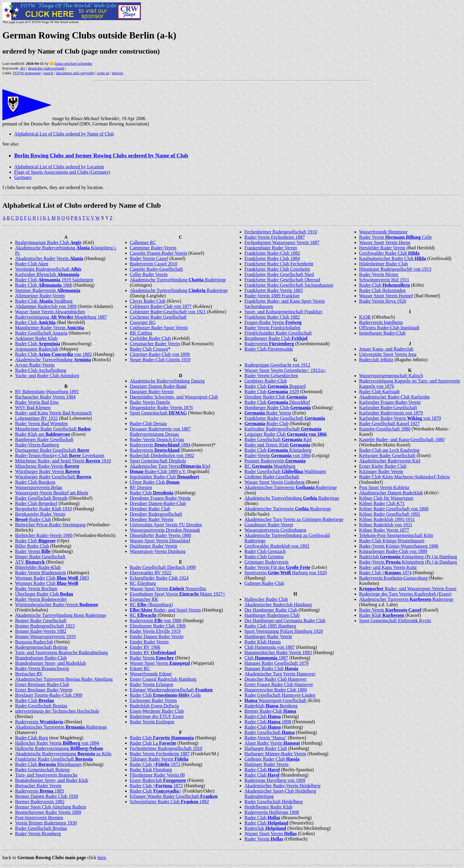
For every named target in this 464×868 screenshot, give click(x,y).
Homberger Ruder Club (278, 408)
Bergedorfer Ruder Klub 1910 (43, 509)
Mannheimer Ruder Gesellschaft (53, 429)
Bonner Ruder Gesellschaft (41, 621)
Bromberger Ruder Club (276, 338)
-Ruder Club (33, 519)
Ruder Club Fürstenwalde (269, 349)
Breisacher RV (29, 674)
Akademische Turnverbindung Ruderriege (178, 280)
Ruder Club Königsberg (278, 450)
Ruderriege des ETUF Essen (157, 716)
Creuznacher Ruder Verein (155, 344)
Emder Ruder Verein (149, 642)
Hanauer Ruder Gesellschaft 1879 (276, 663)
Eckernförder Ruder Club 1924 (159, 578)
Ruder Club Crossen (149, 349)
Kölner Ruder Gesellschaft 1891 (390, 514)
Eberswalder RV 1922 (151, 573)
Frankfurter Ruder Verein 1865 (274, 290)
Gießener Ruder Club (272, 759)
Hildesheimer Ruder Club (384, 264)
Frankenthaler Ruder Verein (271, 248)
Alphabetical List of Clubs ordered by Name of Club (64, 134)
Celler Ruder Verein (149, 274)
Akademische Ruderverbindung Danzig (167, 381)
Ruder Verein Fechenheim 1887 (160, 754)
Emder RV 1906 (145, 647)
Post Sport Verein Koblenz (384, 487)
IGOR (365, 317)
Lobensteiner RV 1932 (36, 418)
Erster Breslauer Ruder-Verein (44, 690)
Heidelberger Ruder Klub (268, 807)
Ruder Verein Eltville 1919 (155, 631)
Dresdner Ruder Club (150, 509)
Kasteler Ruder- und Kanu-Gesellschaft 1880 (402, 439)
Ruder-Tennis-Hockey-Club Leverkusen (60, 455)
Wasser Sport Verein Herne (385, 242)
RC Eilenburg (143, 583)
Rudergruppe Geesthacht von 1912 (277, 365)
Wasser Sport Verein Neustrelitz (168, 589)
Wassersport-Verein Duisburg (158, 551)
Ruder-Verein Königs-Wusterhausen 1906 (399, 546)
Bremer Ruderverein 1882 (40, 802)
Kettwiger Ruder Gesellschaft (387, 455)
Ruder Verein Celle (396, 237)
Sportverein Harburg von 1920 (286, 573)
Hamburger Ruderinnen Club (272, 615)
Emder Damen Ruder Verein (157, 637)
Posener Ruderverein (275, 461)
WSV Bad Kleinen (33, 408)
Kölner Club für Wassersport (386, 498)
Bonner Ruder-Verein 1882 (41, 631)
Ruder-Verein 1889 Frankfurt (272, 296)
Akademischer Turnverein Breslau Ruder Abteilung (64, 679)
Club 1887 (266, 658)
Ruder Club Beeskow (35, 482)
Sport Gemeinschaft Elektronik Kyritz (395, 621)
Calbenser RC (143, 242)
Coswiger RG (143, 322)
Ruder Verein (33, 551)
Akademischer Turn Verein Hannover (280, 674)
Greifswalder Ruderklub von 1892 (277, 546)
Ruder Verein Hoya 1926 (383, 301)
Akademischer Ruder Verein (49, 258)
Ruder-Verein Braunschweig (42, 668)
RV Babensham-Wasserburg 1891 (47, 392)
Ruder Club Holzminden (382, 290)
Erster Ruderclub (158, 780)
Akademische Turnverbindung (53, 360)
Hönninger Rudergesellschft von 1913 (395, 269)
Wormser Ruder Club (47, 583)
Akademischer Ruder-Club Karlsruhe (395, 397)
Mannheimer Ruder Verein (50, 328)
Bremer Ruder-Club (270, 711)
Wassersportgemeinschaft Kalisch (391, 376)
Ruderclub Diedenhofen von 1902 (162, 455)
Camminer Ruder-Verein (153, 248)
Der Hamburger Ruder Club (271, 610)
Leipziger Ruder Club (286, 434)
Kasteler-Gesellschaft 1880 (385, 429)
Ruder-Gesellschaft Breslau (41, 706)
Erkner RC (140, 668)
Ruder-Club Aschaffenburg (41, 370)
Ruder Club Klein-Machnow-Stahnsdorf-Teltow (405, 477)
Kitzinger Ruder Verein (381, 471)
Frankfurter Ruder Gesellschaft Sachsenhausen (289, 285)
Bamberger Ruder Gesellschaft (44, 439)
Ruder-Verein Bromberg (38, 834)
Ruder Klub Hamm (263, 642)
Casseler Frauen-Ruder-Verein (159, 253)
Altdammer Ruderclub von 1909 (46, 306)
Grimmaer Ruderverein (266, 562)
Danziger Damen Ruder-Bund (158, 386)
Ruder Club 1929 (272, 392)
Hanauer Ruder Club (271, 668)
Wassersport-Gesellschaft (275, 700)
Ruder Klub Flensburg (151, 770)
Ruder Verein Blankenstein (41, 573)
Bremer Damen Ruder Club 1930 (46, 796)
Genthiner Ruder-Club (266, 381)
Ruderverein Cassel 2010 (154, 264)
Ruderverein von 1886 (156, 621)
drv (23, 68)
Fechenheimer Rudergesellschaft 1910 (166, 748)
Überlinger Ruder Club (44, 594)
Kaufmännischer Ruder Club (393, 258)
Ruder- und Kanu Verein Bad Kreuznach (53, 413)
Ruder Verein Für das (277, 567)
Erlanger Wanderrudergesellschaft (171, 690)
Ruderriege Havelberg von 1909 (275, 780)
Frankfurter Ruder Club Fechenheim (279, 264)
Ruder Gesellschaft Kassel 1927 (390, 423)
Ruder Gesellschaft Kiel (278, 439)
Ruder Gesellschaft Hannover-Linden (280, 695)
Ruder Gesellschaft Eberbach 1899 (163, 567)
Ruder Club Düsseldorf (277, 402)
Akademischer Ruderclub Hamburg (278, 605)
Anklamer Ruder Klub (36, 338)
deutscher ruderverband (46, 68)
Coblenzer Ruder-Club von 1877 (161, 306)
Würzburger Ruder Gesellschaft (53, 477)
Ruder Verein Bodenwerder (41, 599)
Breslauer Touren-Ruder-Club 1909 (49, 695)
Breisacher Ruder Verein (38, 786)
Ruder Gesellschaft (270, 732)
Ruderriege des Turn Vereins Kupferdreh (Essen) (405, 594)
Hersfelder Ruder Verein (382, 248)
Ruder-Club (34, 700)
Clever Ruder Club (148, 301)
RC (143, 615)
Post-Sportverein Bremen (39, 818)
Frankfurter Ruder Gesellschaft (54, 759)
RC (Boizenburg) (151, 605)
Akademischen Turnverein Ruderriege (291, 487)
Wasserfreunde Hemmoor (384, 232)
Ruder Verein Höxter (379, 274)
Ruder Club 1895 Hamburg (270, 626)
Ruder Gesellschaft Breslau (41, 828)
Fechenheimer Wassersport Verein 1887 (282, 242)
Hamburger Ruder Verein (268, 637)
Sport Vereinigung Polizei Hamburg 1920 (284, 631)
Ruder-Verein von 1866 (277, 455)
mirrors (117, 73)
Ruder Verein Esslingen (152, 722)
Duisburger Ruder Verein (154, 546)
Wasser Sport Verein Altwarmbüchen (50, 312)
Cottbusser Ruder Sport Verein (159, 328)
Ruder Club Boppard (275, 386)
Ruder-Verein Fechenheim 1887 (275, 237)
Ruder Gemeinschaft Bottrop (42, 770)
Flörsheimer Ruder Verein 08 (157, 775)
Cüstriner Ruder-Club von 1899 (160, 354)
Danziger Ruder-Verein (152, 392)
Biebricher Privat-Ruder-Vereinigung (50, 525)
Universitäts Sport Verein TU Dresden (166, 525)
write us (103, 73)
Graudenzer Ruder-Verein (269, 525)
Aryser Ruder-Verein (35, 365)
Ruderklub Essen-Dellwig (154, 706)
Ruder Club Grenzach (265, 551)
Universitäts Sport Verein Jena (388, 354)
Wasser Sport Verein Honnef (386, 296)
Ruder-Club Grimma (264, 557)
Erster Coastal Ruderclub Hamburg (163, 679)
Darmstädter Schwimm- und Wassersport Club (174, 397)
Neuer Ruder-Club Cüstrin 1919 (160, 360)
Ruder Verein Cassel (149, 258)
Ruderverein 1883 (40, 791)
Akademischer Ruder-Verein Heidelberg (282, 786)
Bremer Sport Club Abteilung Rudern (51, 807)
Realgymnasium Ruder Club (48, 242)
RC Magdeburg (270, 466)
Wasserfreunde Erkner (151, 674)
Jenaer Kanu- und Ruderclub (386, 349)
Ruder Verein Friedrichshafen (272, 328)
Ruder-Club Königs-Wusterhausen (392, 541)
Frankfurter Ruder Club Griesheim (277, 269)
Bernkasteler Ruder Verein (40, 514)
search (48, 73)
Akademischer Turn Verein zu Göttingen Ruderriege (294, 519)
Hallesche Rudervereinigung (59, 748)
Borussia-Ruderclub (34, 642)
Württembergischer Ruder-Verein (57, 605)
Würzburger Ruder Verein (47, 471)
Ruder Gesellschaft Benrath (41, 498)
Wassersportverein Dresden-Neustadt (165, 530)
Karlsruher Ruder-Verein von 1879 (400, 418)
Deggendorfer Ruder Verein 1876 (161, 408)
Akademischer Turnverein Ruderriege (61, 727)
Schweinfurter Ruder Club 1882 (170, 802)
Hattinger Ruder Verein (266, 764)
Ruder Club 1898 (268, 722)
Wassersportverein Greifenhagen (275, 530)
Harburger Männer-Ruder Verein (275, 754)
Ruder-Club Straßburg (44, 301)
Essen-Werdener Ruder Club (157, 711)
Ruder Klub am (43, 434)
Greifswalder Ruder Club (389, 253)
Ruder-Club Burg (32, 738)
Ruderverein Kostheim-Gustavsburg (393, 578)
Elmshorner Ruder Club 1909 (158, 626)
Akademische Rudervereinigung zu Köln (63, 754)
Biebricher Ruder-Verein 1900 (44, 535)
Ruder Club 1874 (386, 573)
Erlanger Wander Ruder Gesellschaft (174, 796)
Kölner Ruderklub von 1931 (386, 525)
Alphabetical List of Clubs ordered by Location (59, 167)
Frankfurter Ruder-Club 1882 (272, 253)
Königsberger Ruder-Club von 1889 (393, 551)
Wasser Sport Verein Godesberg (274, 482)
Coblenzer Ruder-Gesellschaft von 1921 (168, 312)
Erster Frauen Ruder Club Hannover (279, 684)
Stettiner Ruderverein (48, 290)
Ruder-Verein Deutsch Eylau (157, 439)
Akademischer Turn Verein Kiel (170, 466)
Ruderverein (39, 722)
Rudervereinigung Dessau (154, 434)
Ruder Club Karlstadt (380, 392)
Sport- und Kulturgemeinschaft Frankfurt (283, 312)
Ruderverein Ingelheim (381, 322)
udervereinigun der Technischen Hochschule (57, 711)
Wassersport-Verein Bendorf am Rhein (52, 493)
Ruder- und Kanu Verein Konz (388, 567)
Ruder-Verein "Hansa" (266, 738)
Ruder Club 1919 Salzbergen (54, 280)
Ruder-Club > (156, 791)
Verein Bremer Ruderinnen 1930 (46, 823)
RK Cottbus (141, 333)
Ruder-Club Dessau (148, 423)
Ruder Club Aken (32, 264)
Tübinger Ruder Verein (159, 759)
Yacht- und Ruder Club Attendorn (47, 376)
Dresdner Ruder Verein (152, 519)
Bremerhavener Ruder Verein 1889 (48, 812)
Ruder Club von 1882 (54, 354)
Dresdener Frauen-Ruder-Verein (160, 498)
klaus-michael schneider (74, 63)
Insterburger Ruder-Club (382, 333)
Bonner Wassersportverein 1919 (45, 637)
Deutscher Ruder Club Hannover (275, 679)
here (102, 857)
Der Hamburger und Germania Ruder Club (285, 621)
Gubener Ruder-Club (264, 583)
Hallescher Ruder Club (266, 599)
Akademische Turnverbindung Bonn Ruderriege (61, 615)
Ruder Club (35, 322)
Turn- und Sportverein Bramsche (46, 775)
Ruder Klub (382, 615)
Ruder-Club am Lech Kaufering (389, 450)
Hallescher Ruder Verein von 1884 (57, 743)
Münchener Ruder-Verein (47, 466)
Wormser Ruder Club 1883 (52, 578)
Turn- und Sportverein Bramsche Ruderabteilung (61, 652)
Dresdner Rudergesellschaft (156, 514)
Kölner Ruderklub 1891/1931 (387, 519)
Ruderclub (265, 828)
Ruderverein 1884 (160, 445)
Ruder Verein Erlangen (152, 684)
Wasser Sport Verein (160, 663)
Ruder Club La (153, 743)
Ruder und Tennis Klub (277, 445)
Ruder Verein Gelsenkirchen (271, 376)
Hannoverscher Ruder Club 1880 (276, 690)
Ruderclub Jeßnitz (376, 360)
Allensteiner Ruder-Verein (40, 296)
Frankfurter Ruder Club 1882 (272, 317)
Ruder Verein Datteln (150, 402)
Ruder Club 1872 (155, 764)
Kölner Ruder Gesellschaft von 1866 (394, 509)
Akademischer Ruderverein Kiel (390, 461)
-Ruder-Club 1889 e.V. (158, 471)
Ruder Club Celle (165, 695)
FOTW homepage (27, 73)
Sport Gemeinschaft (158, 413)
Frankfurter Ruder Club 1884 (272, 258)
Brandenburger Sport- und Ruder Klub (52, 780)
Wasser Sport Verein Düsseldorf (160, 541)
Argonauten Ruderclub (37, 349)
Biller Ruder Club (32, 546)
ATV (30, 562)
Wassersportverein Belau (39, 487)
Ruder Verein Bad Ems (37, 402)
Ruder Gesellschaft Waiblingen (285, 471)
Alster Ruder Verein (272, 743)
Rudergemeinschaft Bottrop (41, 647)
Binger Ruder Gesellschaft (40, 557)
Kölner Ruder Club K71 (382, 503)
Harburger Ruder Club (266, 748)
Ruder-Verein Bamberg (37, 445)
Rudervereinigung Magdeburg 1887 (61, 317)
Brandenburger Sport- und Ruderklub (50, 663)
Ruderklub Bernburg (271, 706)
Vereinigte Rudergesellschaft (48, 269)
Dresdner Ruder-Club (276, 397)
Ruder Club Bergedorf (36, 503)
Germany (23, 177)
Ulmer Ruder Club (155, 482)
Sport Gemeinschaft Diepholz (158, 461)
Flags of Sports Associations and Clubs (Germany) (62, 172)
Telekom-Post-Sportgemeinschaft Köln (396, 535)
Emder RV (153, 652)
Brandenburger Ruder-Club (41, 658)
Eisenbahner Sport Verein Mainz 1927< (178, 594)
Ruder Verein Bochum (36, 589)
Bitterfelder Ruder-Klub (38, 567)
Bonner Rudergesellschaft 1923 (45, 626)
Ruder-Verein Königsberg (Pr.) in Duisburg (408, 562)
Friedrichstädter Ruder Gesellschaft (278, 333)
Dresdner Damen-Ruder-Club (158, 503)
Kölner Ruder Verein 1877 (384, 530)
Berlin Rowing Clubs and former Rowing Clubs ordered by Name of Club (101, 155)
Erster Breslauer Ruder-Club (42, 684)
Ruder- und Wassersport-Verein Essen (408, 589)
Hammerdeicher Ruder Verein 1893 (278, 652)
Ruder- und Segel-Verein (165, 610)
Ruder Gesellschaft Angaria (41, 333)
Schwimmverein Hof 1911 (384, 280)
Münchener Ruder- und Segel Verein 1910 (63, 461)
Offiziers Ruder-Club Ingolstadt (389, 328)
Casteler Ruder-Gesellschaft (157, 269)
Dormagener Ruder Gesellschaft (52, 450)
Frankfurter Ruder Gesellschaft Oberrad (282, 280)
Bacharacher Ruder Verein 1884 (45, 397)
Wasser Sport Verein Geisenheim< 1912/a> (285, 370)
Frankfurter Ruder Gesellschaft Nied (279, 274)
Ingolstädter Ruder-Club (165, 477)
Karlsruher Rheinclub (47, 274)
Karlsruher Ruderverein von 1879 (391, 413)
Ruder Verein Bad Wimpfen (41, 423)
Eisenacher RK (144, 599)
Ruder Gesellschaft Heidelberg (274, 802)
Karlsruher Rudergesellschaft (283, 429)
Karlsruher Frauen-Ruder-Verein (390, 402)
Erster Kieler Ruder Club (383, 466)
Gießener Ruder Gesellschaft (272, 477)
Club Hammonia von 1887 (270, 647)
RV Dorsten (141, 487)
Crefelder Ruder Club (150, 338)
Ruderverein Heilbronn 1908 (272, 812)
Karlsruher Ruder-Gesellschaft (388, 408)
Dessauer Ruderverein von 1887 (160, 429)
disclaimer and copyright (75, 73)
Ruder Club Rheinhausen (48, 764)
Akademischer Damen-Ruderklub (391, 493)
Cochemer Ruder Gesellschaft (158, 317)
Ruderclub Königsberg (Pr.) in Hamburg (408, 557)
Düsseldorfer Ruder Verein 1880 (161, 535)
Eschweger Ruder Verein (153, 700)
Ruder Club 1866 (44, 285)
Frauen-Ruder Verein (273, 322)
